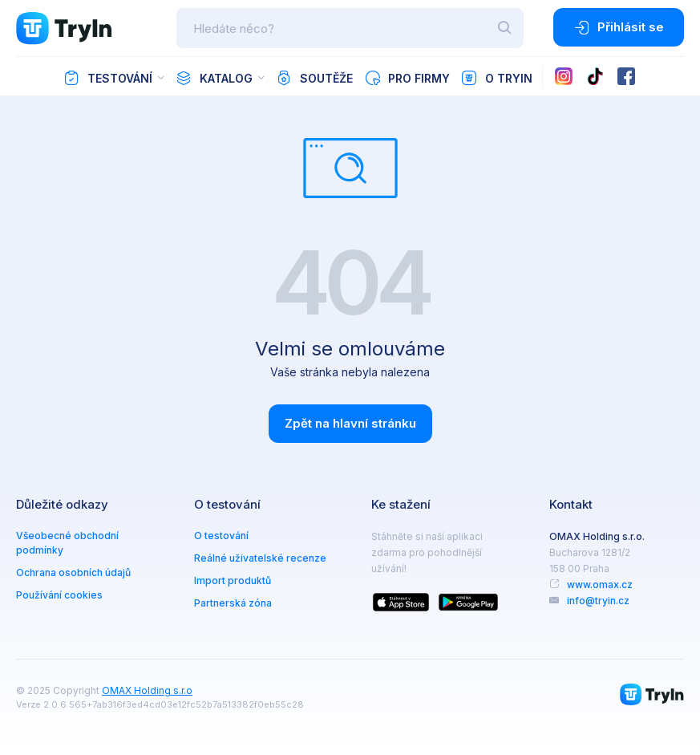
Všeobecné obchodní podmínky (67, 543)
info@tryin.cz (598, 601)
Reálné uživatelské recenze (260, 558)
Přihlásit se (619, 27)
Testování (108, 78)
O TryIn (497, 78)
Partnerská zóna (233, 603)
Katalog (214, 78)
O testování (221, 536)
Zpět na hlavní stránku (350, 423)
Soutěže (314, 78)
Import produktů (233, 580)
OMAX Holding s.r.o (147, 690)
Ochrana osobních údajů (73, 572)
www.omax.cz (600, 585)
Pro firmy (407, 78)
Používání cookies (59, 595)
